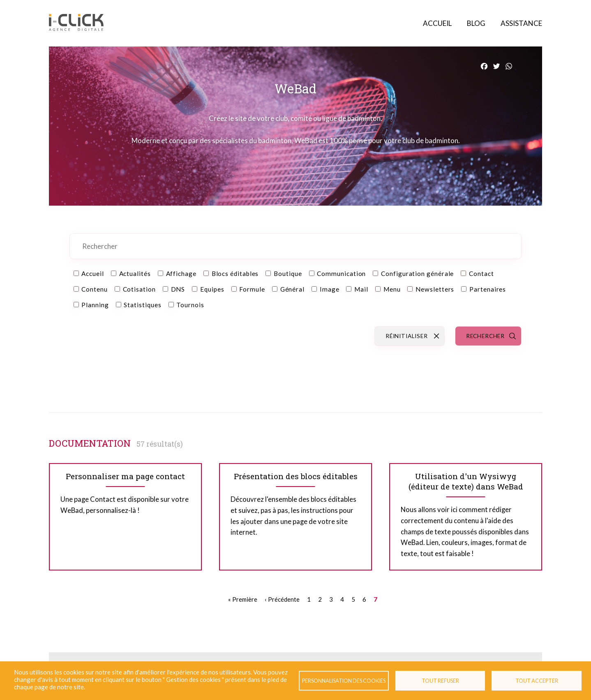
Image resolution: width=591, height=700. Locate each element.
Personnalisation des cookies (344, 681)
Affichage (181, 274)
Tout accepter (537, 681)
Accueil (437, 23)
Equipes (212, 289)
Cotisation (139, 289)
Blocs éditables (235, 274)
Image (330, 289)
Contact (481, 274)
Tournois (190, 305)
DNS (178, 289)
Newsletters (435, 289)
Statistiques (142, 305)
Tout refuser (440, 681)
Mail (361, 289)
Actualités (135, 274)
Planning (95, 305)
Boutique (288, 274)
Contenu (94, 289)
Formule (252, 289)
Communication (341, 274)
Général (292, 289)
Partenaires (488, 289)
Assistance (521, 23)
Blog (476, 23)
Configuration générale (417, 274)
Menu (392, 289)
